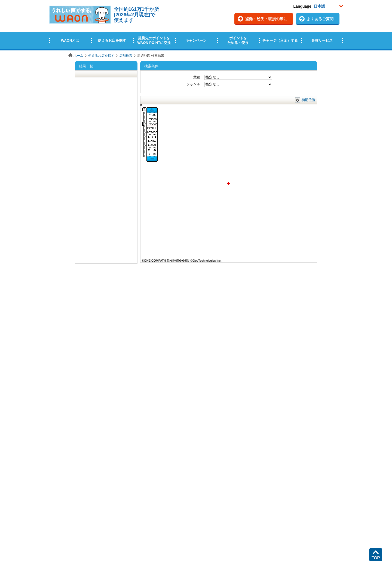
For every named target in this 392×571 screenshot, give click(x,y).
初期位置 (308, 100)
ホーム (78, 56)
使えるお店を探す (101, 56)
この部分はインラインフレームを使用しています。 (196, 25)
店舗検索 (126, 56)
